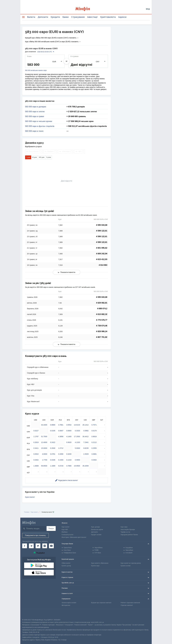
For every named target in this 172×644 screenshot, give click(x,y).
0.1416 (69, 460)
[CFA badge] (28, 614)
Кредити (55, 17)
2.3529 (86, 454)
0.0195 (53, 431)
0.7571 (94, 425)
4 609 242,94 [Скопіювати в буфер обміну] (102, 254)
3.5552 (69, 425)
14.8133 (77, 425)
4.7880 (69, 466)
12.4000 (44, 442)
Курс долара (95, 527)
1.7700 (45, 460)
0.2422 (53, 442)
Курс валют (66, 527)
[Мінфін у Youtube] (51, 546)
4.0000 (45, 454)
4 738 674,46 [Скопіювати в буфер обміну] (102, 326)
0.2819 (36, 442)
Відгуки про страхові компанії (101, 603)
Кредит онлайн (96, 535)
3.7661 (61, 425)
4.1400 (69, 437)
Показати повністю (67, 272)
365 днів (42, 157)
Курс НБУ (65, 530)
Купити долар (66, 566)
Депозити (43, 17)
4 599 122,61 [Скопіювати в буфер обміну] (102, 231)
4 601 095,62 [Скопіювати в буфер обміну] (102, 248)
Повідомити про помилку (35, 535)
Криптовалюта (108, 17)
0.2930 (53, 448)
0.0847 (61, 431)
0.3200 (69, 454)
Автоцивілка (66, 605)
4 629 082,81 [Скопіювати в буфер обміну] (102, 303)
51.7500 (44, 437)
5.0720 (61, 466)
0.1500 (61, 460)
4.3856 (61, 437)
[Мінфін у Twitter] (38, 546)
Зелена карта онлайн (69, 603)
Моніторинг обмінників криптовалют (74, 537)
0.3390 (61, 454)
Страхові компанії (127, 605)
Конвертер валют (67, 535)
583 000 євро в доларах (36, 107)
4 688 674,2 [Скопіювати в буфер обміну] (102, 309)
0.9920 (69, 442)
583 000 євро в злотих (35, 112)
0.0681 (94, 454)
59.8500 (44, 466)
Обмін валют (66, 563)
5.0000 (77, 448)
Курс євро (124, 527)
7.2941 (86, 442)
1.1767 (36, 437)
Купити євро (95, 566)
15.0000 (44, 448)
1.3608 (36, 466)
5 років (49, 157)
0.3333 (77, 431)
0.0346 (53, 460)
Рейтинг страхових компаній (130, 603)
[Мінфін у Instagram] (45, 546)
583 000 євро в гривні (35, 116)
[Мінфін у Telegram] (31, 546)
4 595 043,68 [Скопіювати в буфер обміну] (102, 225)
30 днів (34, 157)
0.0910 (36, 454)
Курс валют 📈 (35, 512)
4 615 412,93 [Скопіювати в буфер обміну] (102, 259)
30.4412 (86, 437)
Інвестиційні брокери (128, 530)
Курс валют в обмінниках (100, 563)
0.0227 (36, 431)
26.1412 (86, 425)
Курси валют (30, 497)
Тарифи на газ (125, 532)
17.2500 (77, 437)
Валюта (31, 17)
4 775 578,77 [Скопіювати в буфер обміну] (102, 320)
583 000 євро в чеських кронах (39, 121)
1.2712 (61, 448)
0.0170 (94, 431)
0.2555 (94, 448)
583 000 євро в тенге (34, 131)
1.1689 (53, 466)
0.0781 (53, 454)
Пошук (51, 528)
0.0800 (69, 431)
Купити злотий (126, 566)
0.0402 (36, 460)
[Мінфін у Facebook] (25, 546)
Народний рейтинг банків (129, 535)
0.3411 (36, 448)
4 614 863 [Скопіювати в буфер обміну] (103, 265)
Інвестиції (92, 17)
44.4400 (44, 425)
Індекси (122, 17)
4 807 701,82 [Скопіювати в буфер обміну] (102, 337)
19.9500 (77, 466)
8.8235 (86, 448)
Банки (66, 17)
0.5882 (86, 431)
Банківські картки (97, 530)
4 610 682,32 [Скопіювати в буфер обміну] (102, 314)
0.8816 (94, 437)
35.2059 (86, 466)
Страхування (78, 17)
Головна (27, 512)
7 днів (28, 157)
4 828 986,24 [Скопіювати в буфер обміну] (102, 331)
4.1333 (77, 442)
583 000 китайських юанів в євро (36, 70)
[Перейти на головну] (86, 9)
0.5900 (77, 460)
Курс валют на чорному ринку (131, 563)
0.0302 (94, 460)
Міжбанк (65, 532)
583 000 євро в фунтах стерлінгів (40, 126)
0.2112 (94, 442)
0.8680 (53, 425)
